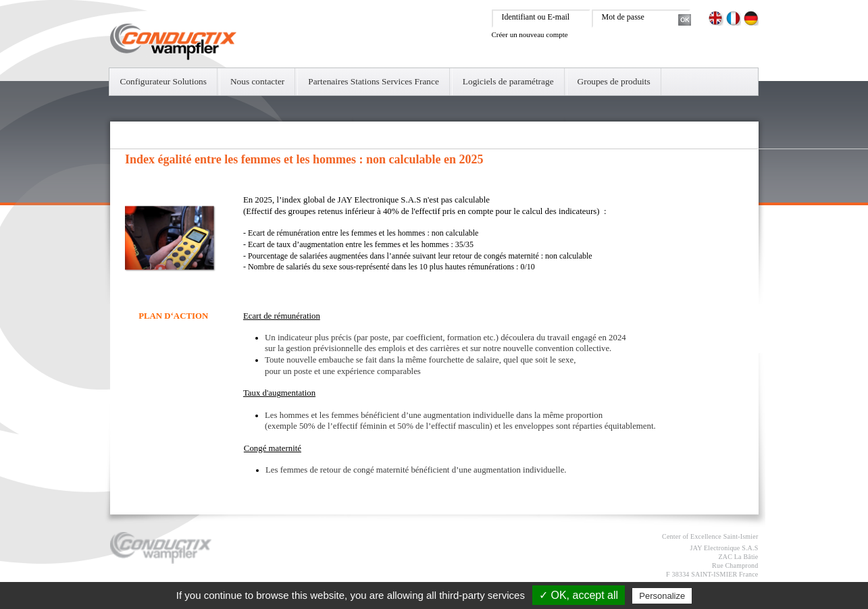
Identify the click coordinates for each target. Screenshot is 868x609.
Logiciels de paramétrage (508, 81)
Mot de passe (623, 17)
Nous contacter (257, 81)
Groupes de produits (614, 81)
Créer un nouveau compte (530, 34)
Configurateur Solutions (163, 81)
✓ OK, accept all (579, 595)
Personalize (662, 596)
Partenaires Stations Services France (374, 81)
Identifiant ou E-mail (536, 17)
